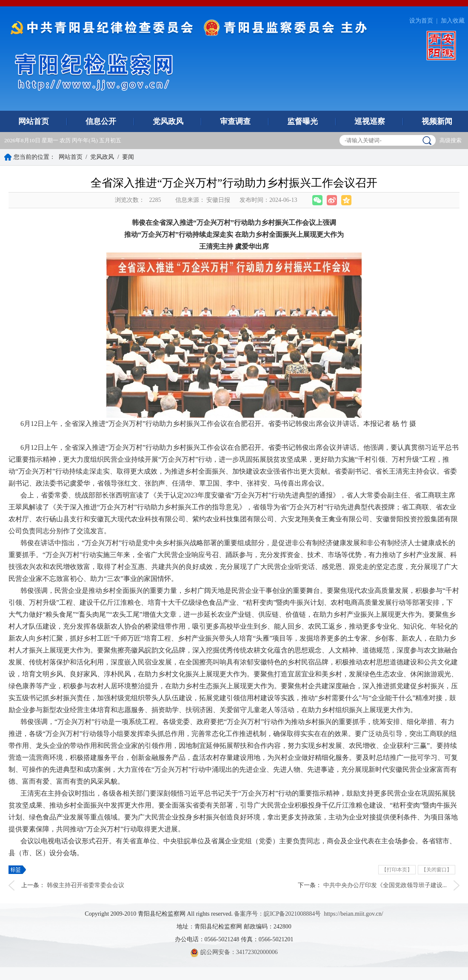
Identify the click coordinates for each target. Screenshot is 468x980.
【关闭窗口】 (437, 870)
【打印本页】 (397, 870)
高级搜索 (451, 140)
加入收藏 (453, 21)
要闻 (128, 157)
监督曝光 (302, 121)
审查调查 (235, 121)
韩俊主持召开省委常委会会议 (86, 885)
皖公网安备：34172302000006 (234, 952)
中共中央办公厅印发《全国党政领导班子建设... (385, 885)
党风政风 (168, 121)
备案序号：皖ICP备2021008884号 (277, 914)
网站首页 (34, 121)
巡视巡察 (370, 121)
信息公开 (101, 121)
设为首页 (421, 21)
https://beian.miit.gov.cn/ (353, 914)
